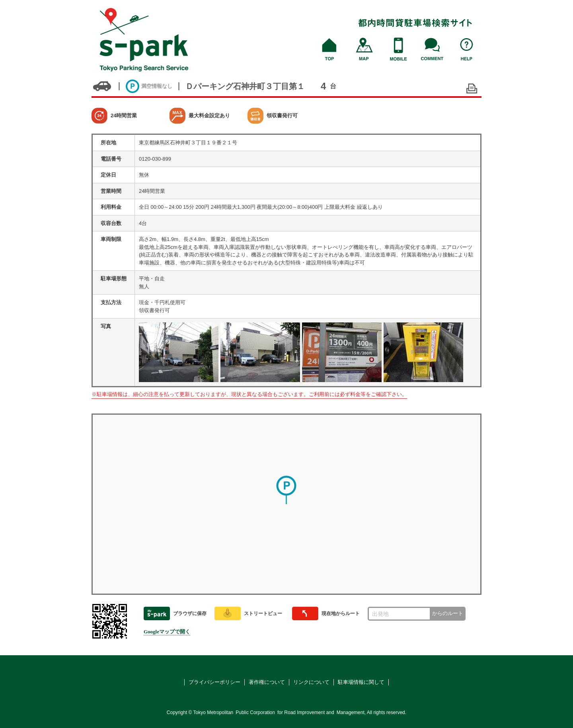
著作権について (267, 682)
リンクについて (311, 682)
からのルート (448, 613)
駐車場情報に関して (361, 682)
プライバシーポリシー (214, 682)
